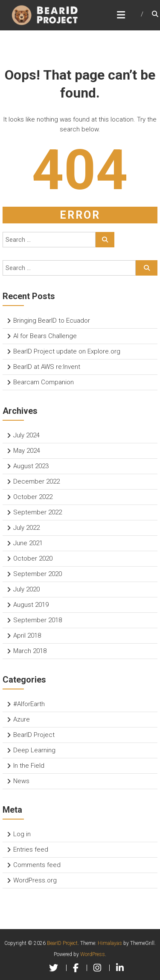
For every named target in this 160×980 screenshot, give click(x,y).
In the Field (29, 766)
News (21, 781)
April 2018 (27, 636)
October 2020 (33, 558)
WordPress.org (35, 880)
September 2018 (38, 620)
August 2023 (31, 466)
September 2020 (38, 574)
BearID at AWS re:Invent (47, 367)
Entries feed (31, 849)
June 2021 (28, 543)
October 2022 (33, 497)
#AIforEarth (29, 704)
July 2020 (26, 589)
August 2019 (31, 605)
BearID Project (34, 735)
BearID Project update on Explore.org (67, 351)
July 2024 (26, 435)
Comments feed (37, 865)
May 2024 (27, 451)
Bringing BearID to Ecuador (52, 321)
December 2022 (36, 481)
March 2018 (30, 651)
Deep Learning (34, 750)
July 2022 (26, 528)
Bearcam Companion (44, 382)
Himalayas (110, 943)
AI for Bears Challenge (45, 336)
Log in (22, 834)
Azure (22, 719)
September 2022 (38, 512)
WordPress (93, 954)
